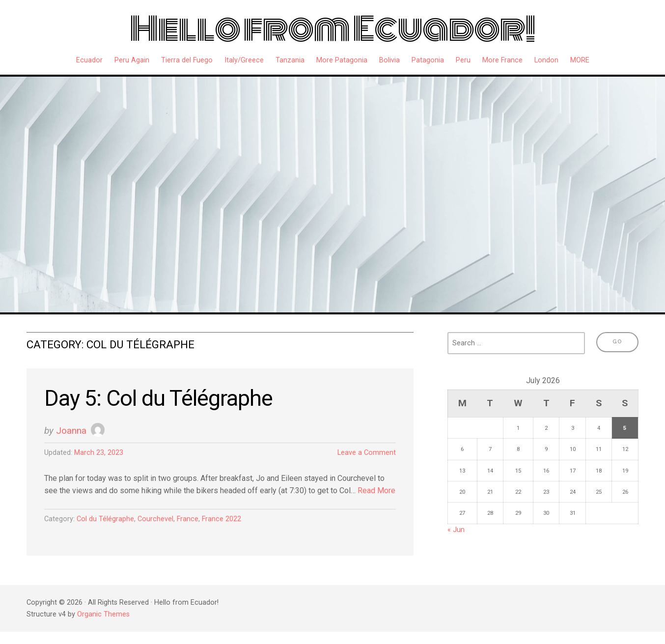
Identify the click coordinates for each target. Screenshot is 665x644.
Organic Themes (103, 614)
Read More (376, 490)
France (188, 519)
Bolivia (389, 60)
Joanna (71, 431)
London (546, 60)
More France (502, 60)
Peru (463, 60)
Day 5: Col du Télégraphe (158, 398)
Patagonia (428, 60)
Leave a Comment (367, 453)
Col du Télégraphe (105, 519)
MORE (580, 60)
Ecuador (89, 60)
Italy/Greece (244, 60)
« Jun (456, 530)
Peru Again (132, 60)
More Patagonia (342, 60)
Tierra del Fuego (187, 60)
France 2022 (222, 519)
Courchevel (155, 519)
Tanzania (290, 60)
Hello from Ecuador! (332, 29)
